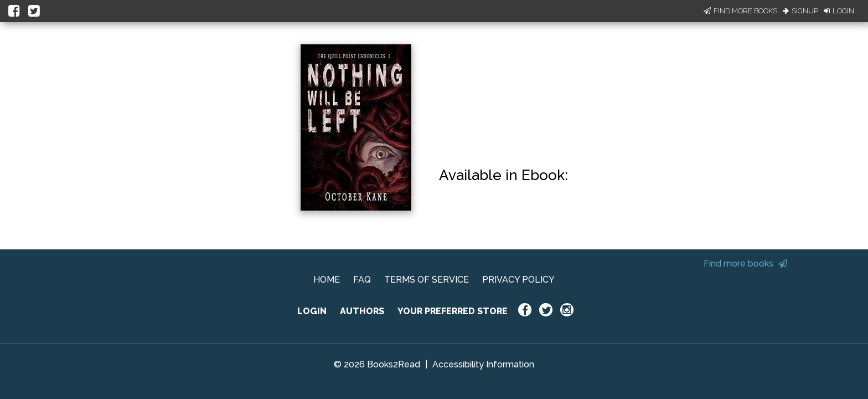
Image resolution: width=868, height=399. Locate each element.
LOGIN (312, 311)
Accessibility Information (483, 364)
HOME (327, 280)
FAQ (362, 280)
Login (839, 11)
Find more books (745, 264)
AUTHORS (362, 311)
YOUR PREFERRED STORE (453, 311)
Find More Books (740, 11)
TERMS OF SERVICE (427, 280)
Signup (800, 11)
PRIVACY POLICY (518, 280)
